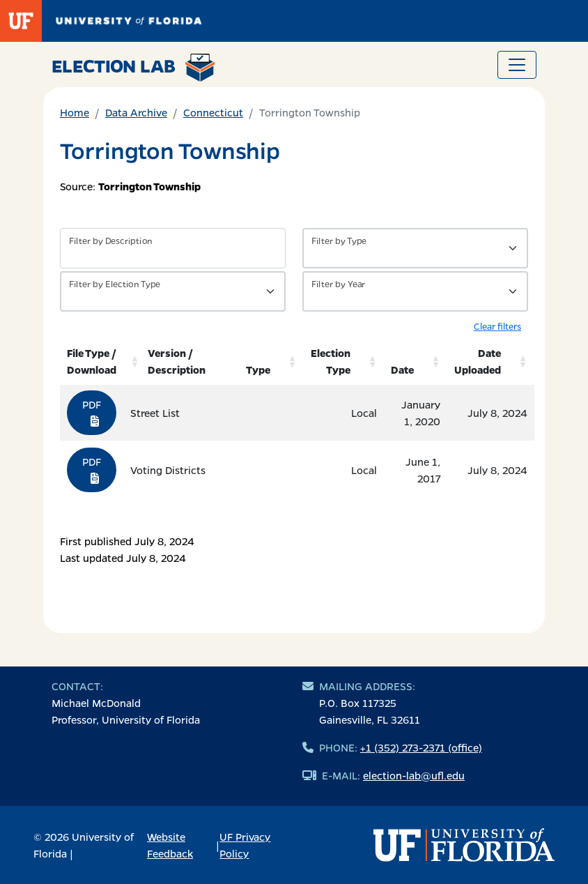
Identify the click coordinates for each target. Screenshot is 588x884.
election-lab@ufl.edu (414, 775)
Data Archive (136, 112)
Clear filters (497, 326)
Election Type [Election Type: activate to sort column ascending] (331, 361)
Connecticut (213, 112)
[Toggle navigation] (517, 65)
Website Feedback (170, 845)
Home (75, 112)
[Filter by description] (173, 248)
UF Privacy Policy (245, 845)
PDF (92, 412)
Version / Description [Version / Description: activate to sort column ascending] (177, 361)
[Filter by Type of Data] (415, 248)
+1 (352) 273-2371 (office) (421, 747)
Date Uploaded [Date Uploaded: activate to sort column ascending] (478, 361)
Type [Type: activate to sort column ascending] (258, 369)
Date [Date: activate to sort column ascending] (402, 369)
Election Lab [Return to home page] (133, 68)
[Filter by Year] (415, 291)
